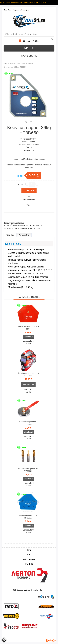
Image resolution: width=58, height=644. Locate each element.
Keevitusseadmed (27, 64)
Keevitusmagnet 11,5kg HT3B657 (28, 517)
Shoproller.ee (51, 640)
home (6, 64)
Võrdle (29, 205)
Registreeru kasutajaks (21, 10)
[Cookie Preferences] (4, 640)
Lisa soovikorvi (29, 200)
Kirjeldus (10, 235)
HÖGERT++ (34, 145)
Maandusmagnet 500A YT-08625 (28, 423)
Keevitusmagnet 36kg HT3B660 (15, 67)
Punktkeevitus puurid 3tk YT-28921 (28, 470)
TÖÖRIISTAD (14, 64)
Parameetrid (24, 235)
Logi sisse (8, 10)
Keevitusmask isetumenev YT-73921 (28, 374)
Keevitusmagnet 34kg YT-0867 (28, 328)
